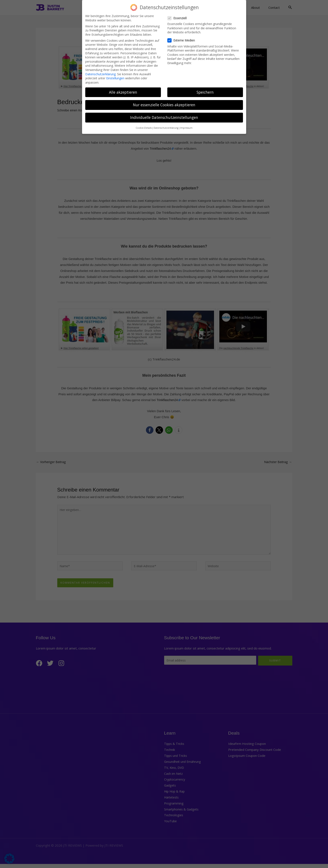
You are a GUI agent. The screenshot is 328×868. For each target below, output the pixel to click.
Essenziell (178, 17)
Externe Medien (182, 39)
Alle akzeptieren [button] (123, 91)
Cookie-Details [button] (144, 127)
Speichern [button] (205, 91)
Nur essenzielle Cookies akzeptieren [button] (164, 103)
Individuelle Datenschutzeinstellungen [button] (164, 116)
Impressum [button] (186, 127)
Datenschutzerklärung (100, 73)
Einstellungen (115, 77)
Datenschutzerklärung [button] (166, 127)
